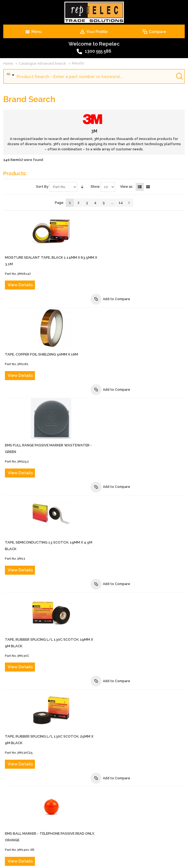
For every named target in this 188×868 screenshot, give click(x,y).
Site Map (147, 836)
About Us (34, 826)
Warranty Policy (96, 836)
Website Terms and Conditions (53, 836)
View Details (111, 244)
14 (121, 203)
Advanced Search (83, 826)
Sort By (42, 187)
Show (95, 187)
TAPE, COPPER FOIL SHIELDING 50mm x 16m (132, 272)
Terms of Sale (144, 826)
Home (8, 63)
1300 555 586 (94, 52)
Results (78, 63)
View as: (127, 187)
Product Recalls (115, 826)
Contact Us (55, 826)
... (112, 203)
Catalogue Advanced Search (42, 63)
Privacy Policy (124, 836)
